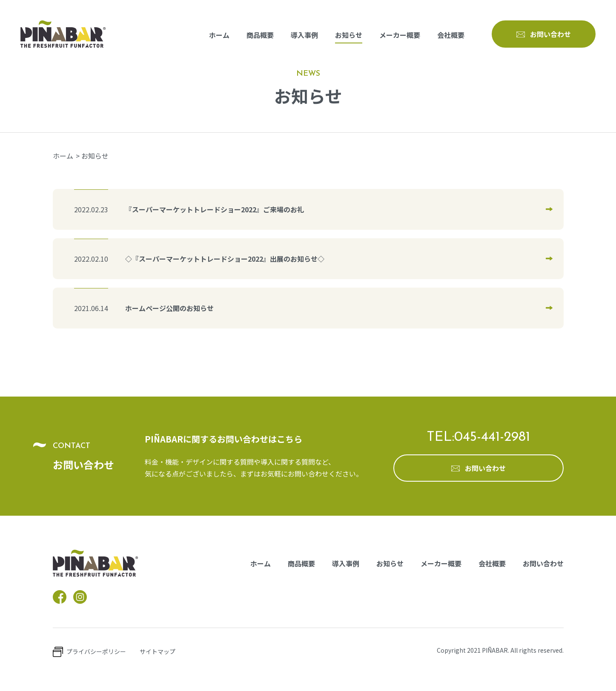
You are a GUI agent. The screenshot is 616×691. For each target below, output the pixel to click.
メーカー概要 (400, 35)
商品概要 (260, 35)
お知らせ (349, 35)
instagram (80, 597)
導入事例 (304, 35)
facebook (60, 597)
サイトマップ (158, 651)
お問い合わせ (543, 563)
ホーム (219, 35)
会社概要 (451, 35)
